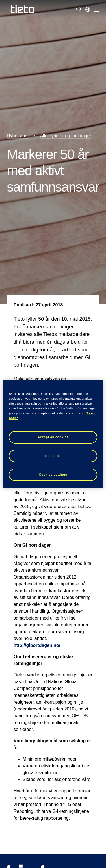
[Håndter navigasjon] (96, 9)
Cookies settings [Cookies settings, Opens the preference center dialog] (53, 475)
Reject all (53, 456)
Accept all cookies (53, 437)
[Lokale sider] (88, 9)
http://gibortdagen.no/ (37, 645)
